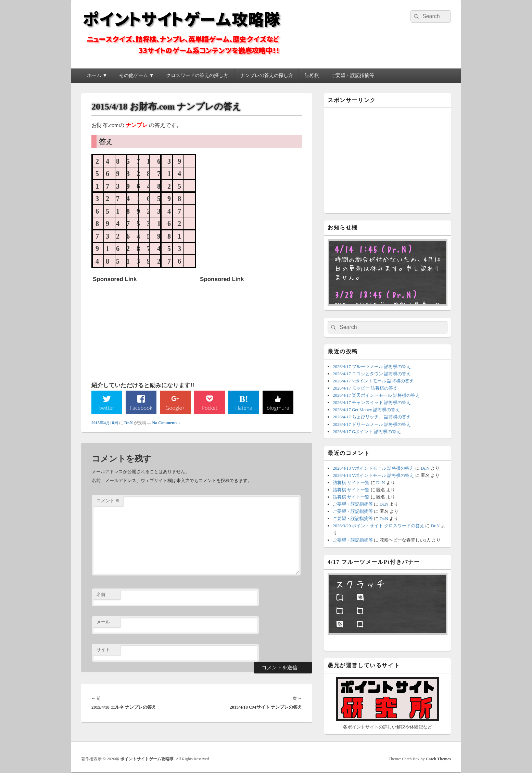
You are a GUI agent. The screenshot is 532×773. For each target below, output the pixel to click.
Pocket (210, 408)
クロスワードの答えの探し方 (197, 75)
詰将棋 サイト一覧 (351, 483)
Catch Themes (438, 759)
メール (103, 623)
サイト (103, 650)
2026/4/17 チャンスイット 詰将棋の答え (372, 402)
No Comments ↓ (166, 423)
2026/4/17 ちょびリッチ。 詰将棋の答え (372, 417)
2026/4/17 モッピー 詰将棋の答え (365, 388)
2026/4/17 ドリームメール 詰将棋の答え (372, 424)
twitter (107, 408)
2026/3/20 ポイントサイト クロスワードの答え (378, 526)
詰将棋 (312, 75)
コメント (108, 501)
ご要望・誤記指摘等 (353, 75)
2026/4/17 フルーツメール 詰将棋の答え (372, 366)
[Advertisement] (144, 329)
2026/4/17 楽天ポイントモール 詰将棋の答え (376, 395)
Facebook (141, 408)
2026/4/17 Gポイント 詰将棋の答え (367, 432)
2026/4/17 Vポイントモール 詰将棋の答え (373, 381)
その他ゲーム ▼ (136, 75)
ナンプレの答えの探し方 (267, 75)
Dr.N (129, 423)
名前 (101, 595)
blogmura (278, 408)
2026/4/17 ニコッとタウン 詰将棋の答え (372, 374)
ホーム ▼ (97, 75)
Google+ (175, 408)
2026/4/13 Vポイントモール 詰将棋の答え (373, 468)
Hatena (244, 408)
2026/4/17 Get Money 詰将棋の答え (366, 410)
